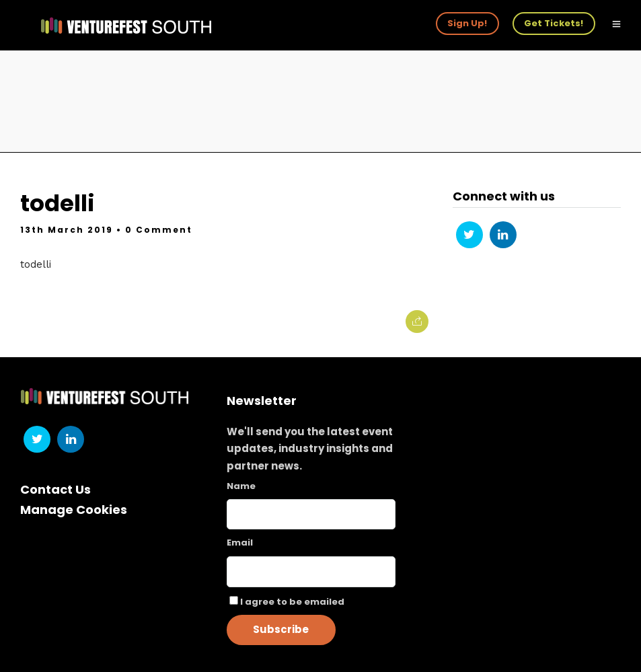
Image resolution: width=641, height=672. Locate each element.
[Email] (311, 572)
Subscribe (281, 629)
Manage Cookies (74, 510)
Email (240, 543)
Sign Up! (467, 23)
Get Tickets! (554, 23)
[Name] (311, 514)
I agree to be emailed (292, 602)
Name (241, 486)
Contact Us (55, 489)
